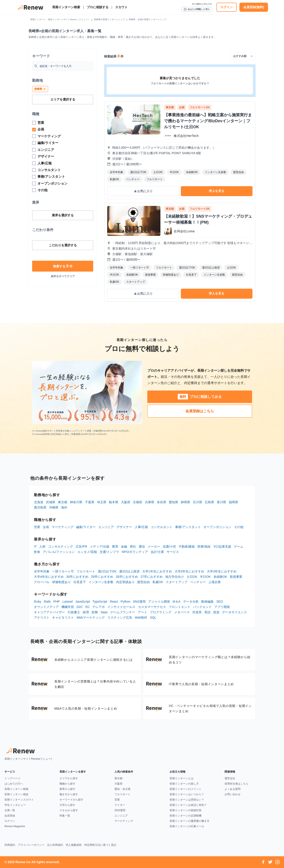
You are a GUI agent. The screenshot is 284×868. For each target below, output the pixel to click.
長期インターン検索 (66, 7)
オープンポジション (217, 527)
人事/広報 (141, 527)
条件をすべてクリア (63, 276)
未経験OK (220, 577)
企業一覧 (10, 810)
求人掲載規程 (74, 845)
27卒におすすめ (152, 577)
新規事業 (236, 577)
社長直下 (80, 582)
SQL (153, 617)
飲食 (37, 552)
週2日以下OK (107, 571)
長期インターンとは (181, 778)
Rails (47, 602)
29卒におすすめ (102, 577)
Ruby (38, 602)
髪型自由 (144, 582)
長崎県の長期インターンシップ (109, 19)
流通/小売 (169, 546)
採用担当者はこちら (237, 784)
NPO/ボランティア (135, 552)
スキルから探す (69, 810)
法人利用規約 (55, 845)
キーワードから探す (71, 800)
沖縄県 (54, 507)
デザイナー (124, 527)
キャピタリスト (63, 617)
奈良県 (162, 502)
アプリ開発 (222, 607)
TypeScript (100, 602)
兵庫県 (150, 502)
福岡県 (233, 502)
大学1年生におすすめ (157, 571)
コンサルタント (162, 527)
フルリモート (86, 571)
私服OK (158, 582)
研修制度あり (61, 582)
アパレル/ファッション (59, 552)
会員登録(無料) (254, 7)
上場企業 (215, 582)
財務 (95, 612)
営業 (37, 527)
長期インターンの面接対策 (185, 810)
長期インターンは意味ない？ (187, 800)
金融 (124, 546)
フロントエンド (179, 607)
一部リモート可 (63, 571)
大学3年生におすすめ (222, 571)
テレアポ (99, 607)
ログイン (227, 7)
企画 (46, 527)
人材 (42, 546)
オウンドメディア (46, 607)
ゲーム (239, 546)
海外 (64, 507)
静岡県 (185, 502)
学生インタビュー (15, 805)
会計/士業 (157, 552)
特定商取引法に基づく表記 (100, 845)
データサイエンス (235, 612)
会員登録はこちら (200, 411)
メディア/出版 (100, 546)
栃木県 (114, 502)
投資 (216, 612)
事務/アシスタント (188, 527)
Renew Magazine (15, 826)
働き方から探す (69, 794)
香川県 (221, 502)
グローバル (42, 582)
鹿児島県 (40, 507)
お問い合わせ (233, 794)
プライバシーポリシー (31, 845)
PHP (57, 602)
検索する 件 (63, 266)
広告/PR (81, 546)
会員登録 (10, 816)
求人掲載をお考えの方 (202, 4)
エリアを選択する (63, 99)
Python (126, 602)
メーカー (154, 546)
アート (142, 612)
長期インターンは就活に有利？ (188, 805)
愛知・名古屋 (122, 789)
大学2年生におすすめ (189, 571)
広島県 (209, 502)
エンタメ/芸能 (87, 552)
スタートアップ (177, 582)
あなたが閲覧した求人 (197, 9)
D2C (80, 607)
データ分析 (191, 602)
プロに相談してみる (200, 397)
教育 (115, 546)
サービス (173, 552)
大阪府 (126, 502)
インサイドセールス (121, 607)
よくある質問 (233, 789)
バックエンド (202, 607)
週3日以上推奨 (129, 571)
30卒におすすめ (77, 577)
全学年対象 (42, 571)
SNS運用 (139, 602)
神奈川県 (76, 502)
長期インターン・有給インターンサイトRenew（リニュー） (60, 19)
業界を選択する (63, 215)
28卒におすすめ (127, 577)
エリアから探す (69, 778)
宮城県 (51, 502)
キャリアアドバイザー (49, 612)
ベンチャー (198, 582)
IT (35, 546)
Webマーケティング (91, 617)
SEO (220, 602)
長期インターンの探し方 (184, 784)
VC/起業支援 (222, 546)
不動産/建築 (187, 546)
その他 (239, 527)
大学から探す (67, 805)
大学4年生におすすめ (49, 577)
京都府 (138, 502)
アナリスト (42, 617)
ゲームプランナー (123, 612)
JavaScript (83, 602)
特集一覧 (65, 816)
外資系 (197, 612)
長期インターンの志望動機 (185, 816)
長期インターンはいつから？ (187, 794)
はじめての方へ (14, 784)
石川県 (197, 502)
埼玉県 (102, 502)
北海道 (39, 502)
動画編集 (207, 602)
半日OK (205, 577)
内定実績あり (125, 582)
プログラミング (161, 612)
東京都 (63, 502)
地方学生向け (175, 577)
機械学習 (68, 607)
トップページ (12, 778)
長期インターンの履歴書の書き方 (189, 821)
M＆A (177, 602)
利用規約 (10, 845)
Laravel (68, 602)
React (114, 602)
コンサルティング (61, 546)
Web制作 (141, 617)
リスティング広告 (120, 617)
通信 (142, 546)
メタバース (182, 612)
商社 (133, 546)
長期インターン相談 (16, 794)
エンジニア (106, 527)
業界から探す (67, 789)
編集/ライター (86, 527)
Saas (104, 612)
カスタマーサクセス (152, 607)
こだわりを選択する (63, 245)
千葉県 (90, 502)
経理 (86, 612)
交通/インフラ (109, 552)
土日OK (192, 577)
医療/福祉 (204, 546)
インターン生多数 (101, 582)
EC (88, 607)
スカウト (121, 7)
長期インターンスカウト (19, 800)
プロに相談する (98, 7)
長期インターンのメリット (185, 789)
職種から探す (67, 784)
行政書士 (74, 612)
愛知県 (174, 502)
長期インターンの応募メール (187, 826)
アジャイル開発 (159, 602)
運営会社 (230, 778)
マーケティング (63, 527)
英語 (207, 612)
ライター (120, 805)
